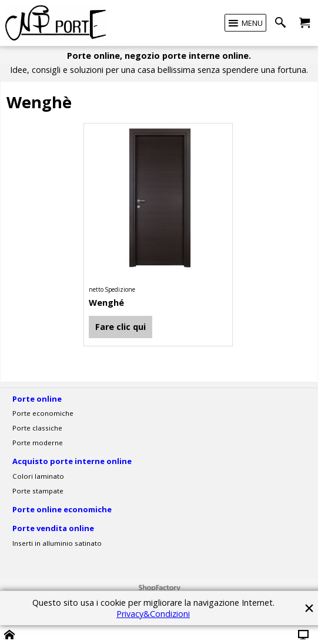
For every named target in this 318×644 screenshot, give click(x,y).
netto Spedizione (112, 289)
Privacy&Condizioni (153, 614)
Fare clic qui (120, 327)
